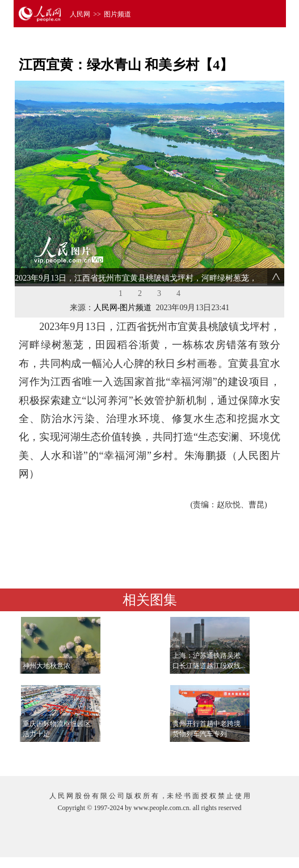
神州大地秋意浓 (47, 666)
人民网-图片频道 (123, 308)
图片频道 (117, 14)
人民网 (80, 14)
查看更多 (250, 756)
